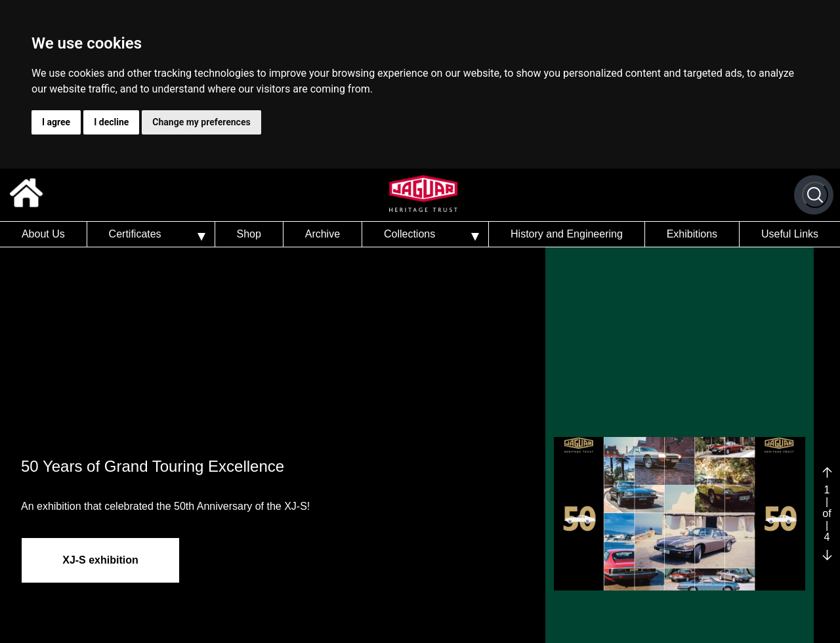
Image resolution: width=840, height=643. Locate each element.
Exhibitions (692, 234)
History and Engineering (567, 234)
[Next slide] (827, 555)
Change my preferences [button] (201, 122)
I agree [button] (56, 122)
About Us (43, 234)
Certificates (135, 234)
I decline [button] (111, 122)
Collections (409, 234)
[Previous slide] (827, 472)
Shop (248, 234)
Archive (323, 234)
